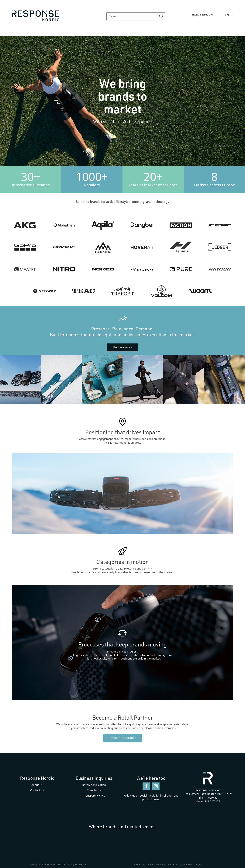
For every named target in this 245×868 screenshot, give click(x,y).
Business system (142, 864)
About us (37, 785)
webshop (161, 864)
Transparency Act (94, 796)
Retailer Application (123, 738)
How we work (122, 347)
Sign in (229, 15)
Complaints (94, 790)
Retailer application (94, 785)
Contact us (37, 790)
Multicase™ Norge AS (193, 864)
